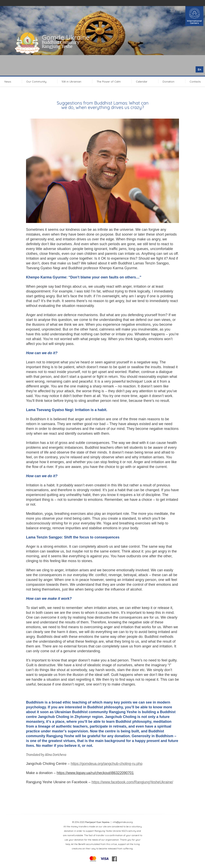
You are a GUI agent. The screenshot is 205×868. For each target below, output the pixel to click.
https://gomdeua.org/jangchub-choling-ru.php (107, 764)
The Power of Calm (109, 82)
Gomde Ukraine (66, 37)
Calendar (142, 82)
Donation (168, 82)
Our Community (36, 82)
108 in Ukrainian (71, 82)
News (8, 82)
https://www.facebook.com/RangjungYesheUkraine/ (132, 782)
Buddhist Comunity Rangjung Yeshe (61, 44)
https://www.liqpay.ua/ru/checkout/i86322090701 (95, 773)
